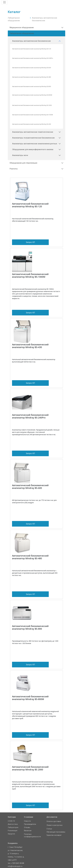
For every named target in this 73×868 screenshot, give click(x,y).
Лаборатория (13, 827)
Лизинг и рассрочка (54, 825)
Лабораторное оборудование (14, 19)
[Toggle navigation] (4, 2)
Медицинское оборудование (22, 28)
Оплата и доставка (54, 821)
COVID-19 (11, 821)
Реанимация (13, 831)
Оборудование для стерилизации (23, 163)
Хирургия (11, 834)
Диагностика (13, 824)
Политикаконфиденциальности (32, 835)
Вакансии (28, 831)
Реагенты (14, 169)
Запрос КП (30, 242)
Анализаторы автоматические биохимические (45, 19)
